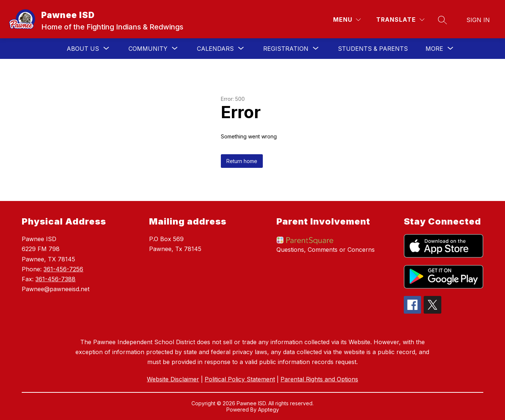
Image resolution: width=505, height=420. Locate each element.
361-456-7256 (63, 269)
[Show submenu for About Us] (83, 49)
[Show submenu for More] (434, 49)
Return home (242, 161)
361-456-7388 (55, 279)
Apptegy (269, 410)
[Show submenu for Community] (148, 49)
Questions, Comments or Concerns (326, 250)
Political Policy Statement (240, 379)
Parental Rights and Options (319, 379)
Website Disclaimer (173, 379)
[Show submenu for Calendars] (215, 49)
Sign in (478, 20)
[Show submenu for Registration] (286, 49)
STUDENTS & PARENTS (373, 49)
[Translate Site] (400, 20)
